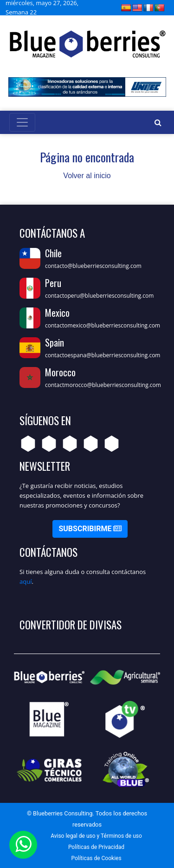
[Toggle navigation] (22, 122)
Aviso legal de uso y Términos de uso (96, 836)
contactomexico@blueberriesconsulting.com (103, 325)
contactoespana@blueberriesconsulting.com (103, 355)
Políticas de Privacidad (96, 847)
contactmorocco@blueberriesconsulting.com (103, 385)
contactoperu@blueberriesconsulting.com (99, 296)
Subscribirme (90, 529)
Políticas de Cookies (96, 858)
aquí (26, 581)
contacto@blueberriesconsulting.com (93, 266)
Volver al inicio (87, 176)
